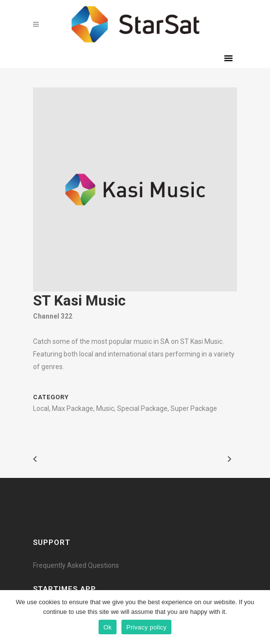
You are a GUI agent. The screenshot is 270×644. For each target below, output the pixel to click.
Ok (108, 627)
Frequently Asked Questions (76, 565)
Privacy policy (146, 627)
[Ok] (258, 617)
